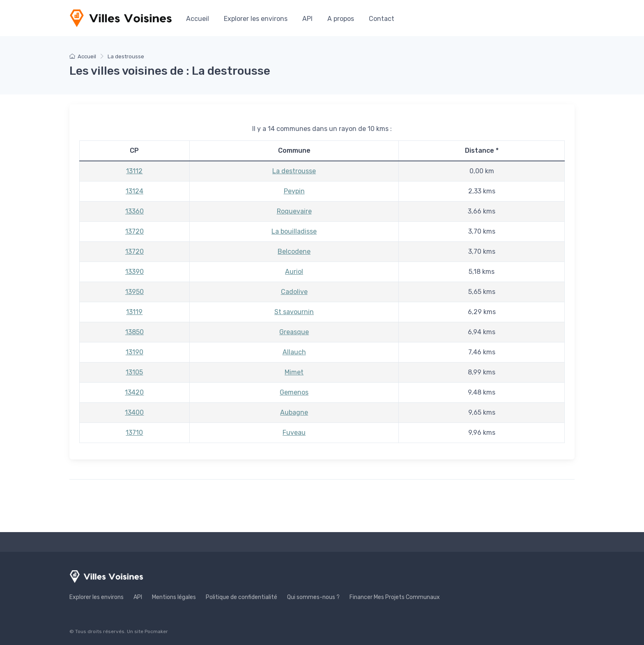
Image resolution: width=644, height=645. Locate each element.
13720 (135, 231)
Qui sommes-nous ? (313, 597)
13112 (134, 171)
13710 (134, 433)
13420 (134, 392)
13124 (135, 191)
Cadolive (294, 292)
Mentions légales (174, 597)
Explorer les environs (256, 19)
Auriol (294, 272)
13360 (135, 211)
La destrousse (294, 171)
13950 (135, 292)
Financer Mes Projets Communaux (395, 597)
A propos (341, 19)
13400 (134, 412)
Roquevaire (294, 211)
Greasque (294, 332)
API (307, 19)
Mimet (294, 372)
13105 (134, 372)
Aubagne (294, 412)
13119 (134, 312)
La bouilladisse (294, 231)
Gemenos (294, 392)
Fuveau (294, 433)
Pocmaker (156, 631)
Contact (382, 19)
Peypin (294, 191)
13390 (135, 272)
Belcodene (294, 251)
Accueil (198, 19)
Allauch (294, 352)
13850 (135, 332)
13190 (135, 352)
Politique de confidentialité (241, 597)
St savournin (294, 312)
